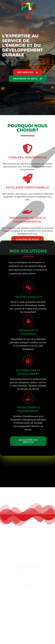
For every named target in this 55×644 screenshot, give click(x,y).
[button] (28, 17)
